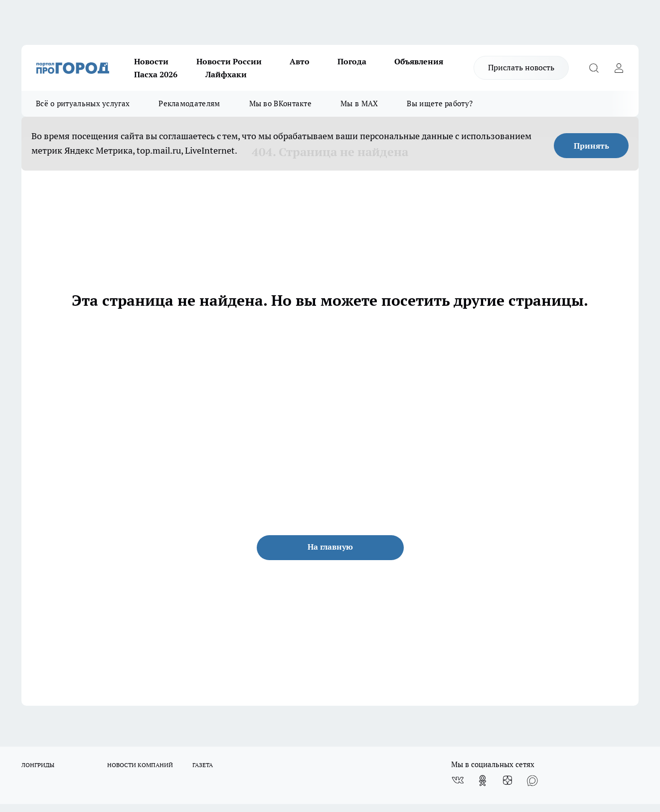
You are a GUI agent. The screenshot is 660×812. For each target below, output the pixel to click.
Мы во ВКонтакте (281, 103)
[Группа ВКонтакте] (458, 781)
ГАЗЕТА (203, 765)
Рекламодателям (189, 103)
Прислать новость (521, 67)
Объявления (419, 61)
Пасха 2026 (156, 74)
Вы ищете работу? (440, 103)
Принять (591, 146)
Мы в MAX (359, 103)
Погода (352, 61)
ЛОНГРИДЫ (38, 765)
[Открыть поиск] (594, 68)
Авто (300, 61)
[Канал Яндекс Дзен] (507, 781)
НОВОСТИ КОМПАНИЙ (140, 765)
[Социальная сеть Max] (532, 781)
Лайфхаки (226, 74)
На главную (330, 547)
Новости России (229, 61)
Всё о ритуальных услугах (83, 103)
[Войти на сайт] (619, 68)
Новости (151, 61)
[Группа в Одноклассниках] (483, 781)
